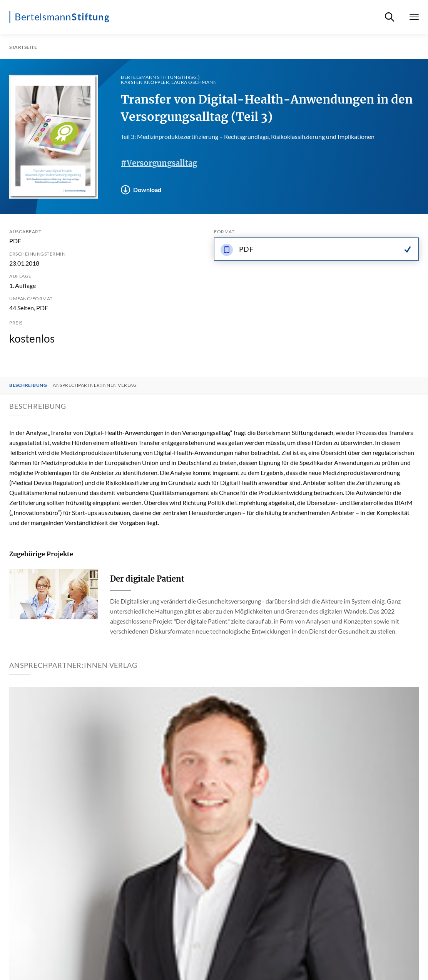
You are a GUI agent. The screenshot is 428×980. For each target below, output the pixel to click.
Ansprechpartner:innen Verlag (95, 385)
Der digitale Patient (147, 579)
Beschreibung (28, 385)
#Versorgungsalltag (159, 163)
